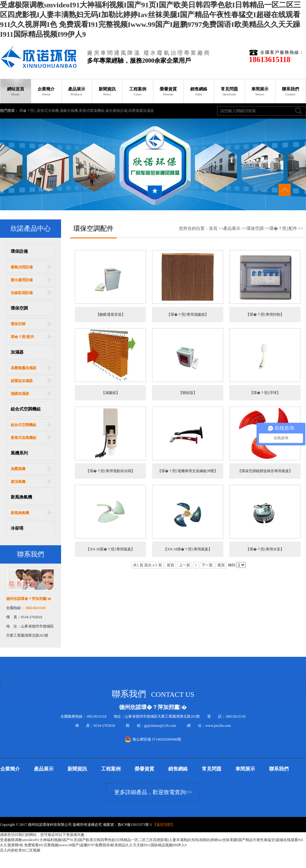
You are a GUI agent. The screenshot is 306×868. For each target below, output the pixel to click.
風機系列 (19, 453)
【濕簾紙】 (111, 393)
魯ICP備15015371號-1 (135, 825)
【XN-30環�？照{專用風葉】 (110, 549)
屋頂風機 (18, 482)
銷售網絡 (199, 91)
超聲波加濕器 (22, 381)
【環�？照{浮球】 (265, 393)
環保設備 (19, 251)
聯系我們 (290, 91)
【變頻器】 (188, 393)
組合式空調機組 (26, 409)
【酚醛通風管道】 (111, 314)
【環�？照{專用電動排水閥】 (111, 471)
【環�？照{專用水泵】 (265, 549)
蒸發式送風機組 (24, 438)
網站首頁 (16, 91)
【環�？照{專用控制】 (265, 314)
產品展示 (77, 91)
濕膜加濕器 (20, 394)
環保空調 (19, 308)
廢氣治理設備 (22, 267)
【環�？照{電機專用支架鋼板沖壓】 (188, 471)
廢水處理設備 (22, 280)
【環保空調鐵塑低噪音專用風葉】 (265, 471)
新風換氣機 (21, 497)
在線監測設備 (22, 293)
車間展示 (260, 91)
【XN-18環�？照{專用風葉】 (188, 549)
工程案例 (138, 91)
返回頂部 (164, 825)
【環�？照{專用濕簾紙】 (188, 314)
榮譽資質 (168, 91)
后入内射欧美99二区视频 (20, 850)
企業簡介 (46, 91)
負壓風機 (18, 469)
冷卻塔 (17, 528)
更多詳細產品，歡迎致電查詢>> (153, 792)
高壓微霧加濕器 (24, 368)
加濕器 (17, 352)
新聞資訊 (107, 91)
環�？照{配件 (22, 337)
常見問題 (229, 91)
